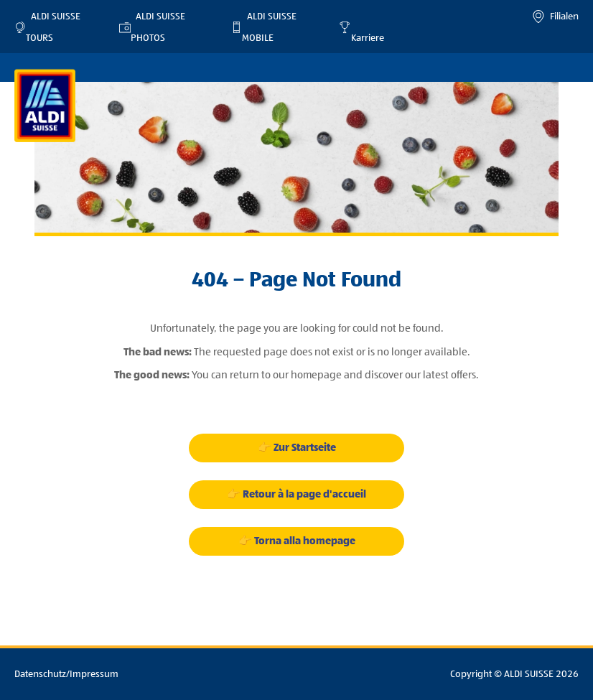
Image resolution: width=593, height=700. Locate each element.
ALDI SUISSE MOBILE (263, 27)
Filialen (555, 17)
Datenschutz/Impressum (66, 674)
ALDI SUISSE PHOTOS (152, 27)
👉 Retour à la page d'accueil (296, 494)
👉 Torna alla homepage (297, 541)
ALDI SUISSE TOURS (47, 27)
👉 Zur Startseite (297, 448)
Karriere (361, 27)
